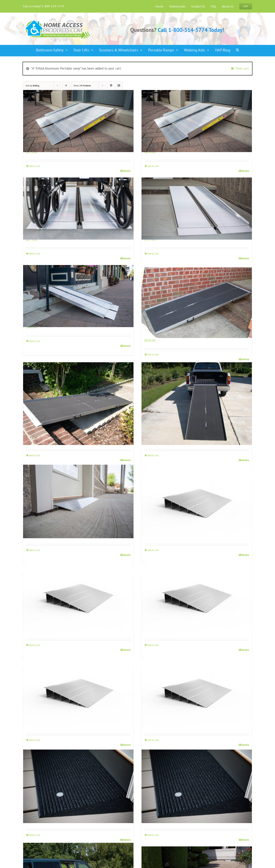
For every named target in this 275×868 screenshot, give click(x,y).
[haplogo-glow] (58, 20)
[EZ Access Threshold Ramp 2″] (197, 501)
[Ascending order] (66, 86)
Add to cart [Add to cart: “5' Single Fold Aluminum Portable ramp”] (153, 254)
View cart (242, 68)
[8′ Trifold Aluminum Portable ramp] (78, 404)
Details (127, 171)
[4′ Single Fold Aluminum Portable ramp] (78, 209)
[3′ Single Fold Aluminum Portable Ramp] (197, 121)
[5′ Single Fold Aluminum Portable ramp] (197, 209)
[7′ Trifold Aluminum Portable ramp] (197, 303)
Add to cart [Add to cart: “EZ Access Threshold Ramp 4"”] (153, 645)
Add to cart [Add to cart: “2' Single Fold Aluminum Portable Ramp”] (34, 166)
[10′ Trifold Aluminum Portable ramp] (197, 404)
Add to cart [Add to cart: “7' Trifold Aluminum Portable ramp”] (153, 355)
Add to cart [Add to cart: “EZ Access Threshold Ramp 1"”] (34, 550)
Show (82, 86)
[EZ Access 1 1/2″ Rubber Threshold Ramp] (78, 786)
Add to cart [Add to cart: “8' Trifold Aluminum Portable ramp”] (34, 455)
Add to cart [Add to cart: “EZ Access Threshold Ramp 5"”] (34, 740)
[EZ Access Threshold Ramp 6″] (197, 691)
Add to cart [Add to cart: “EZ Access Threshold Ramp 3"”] (34, 645)
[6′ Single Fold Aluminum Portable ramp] (78, 296)
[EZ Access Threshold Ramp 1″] (78, 501)
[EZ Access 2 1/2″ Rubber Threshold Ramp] (197, 786)
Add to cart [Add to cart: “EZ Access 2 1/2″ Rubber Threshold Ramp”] (153, 835)
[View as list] (119, 86)
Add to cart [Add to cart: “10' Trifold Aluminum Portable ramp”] (153, 455)
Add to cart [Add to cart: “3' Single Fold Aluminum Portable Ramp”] (153, 166)
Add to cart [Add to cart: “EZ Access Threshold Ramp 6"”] (153, 740)
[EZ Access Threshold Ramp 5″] (78, 691)
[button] (237, 49)
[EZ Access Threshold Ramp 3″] (78, 596)
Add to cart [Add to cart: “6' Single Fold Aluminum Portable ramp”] (34, 341)
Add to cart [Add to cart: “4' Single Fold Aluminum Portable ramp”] (34, 254)
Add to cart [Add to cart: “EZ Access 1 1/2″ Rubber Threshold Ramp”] (34, 835)
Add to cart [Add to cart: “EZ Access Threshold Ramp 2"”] (153, 550)
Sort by (32, 86)
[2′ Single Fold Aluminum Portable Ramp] (78, 121)
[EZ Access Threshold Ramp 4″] (197, 596)
